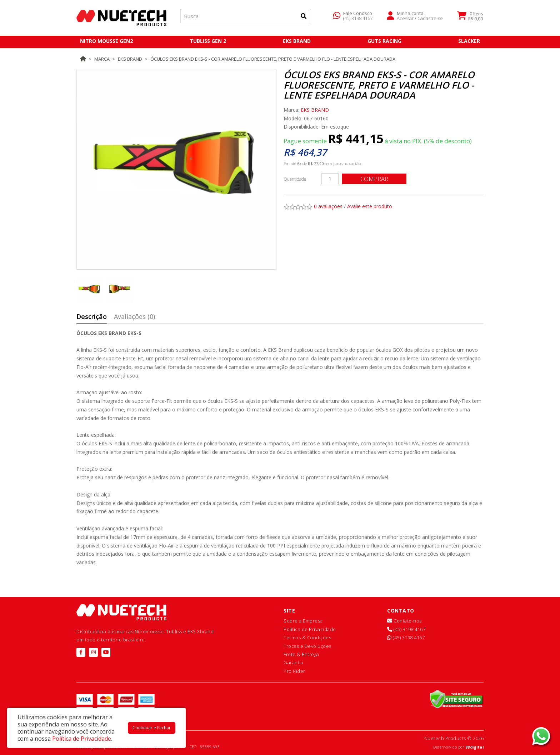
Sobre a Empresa (303, 621)
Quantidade (295, 179)
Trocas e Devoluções (307, 646)
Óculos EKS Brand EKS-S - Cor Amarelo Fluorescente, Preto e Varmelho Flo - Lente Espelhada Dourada (273, 59)
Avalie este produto (370, 206)
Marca (102, 59)
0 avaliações (328, 206)
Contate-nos (404, 621)
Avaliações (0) (134, 316)
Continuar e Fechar (152, 728)
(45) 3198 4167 (358, 19)
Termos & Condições (307, 637)
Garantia (293, 662)
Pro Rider (294, 671)
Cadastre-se (430, 19)
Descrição (92, 316)
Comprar (375, 179)
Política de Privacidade (310, 629)
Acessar (405, 19)
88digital (475, 747)
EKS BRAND (130, 59)
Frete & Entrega (301, 654)
